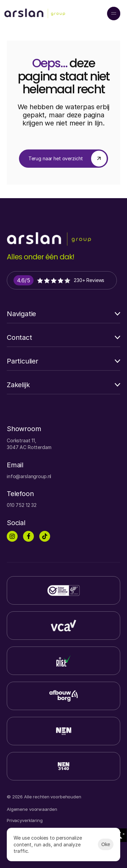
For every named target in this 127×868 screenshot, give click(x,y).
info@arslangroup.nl (29, 476)
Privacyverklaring (25, 820)
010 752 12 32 (22, 505)
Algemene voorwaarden (32, 809)
